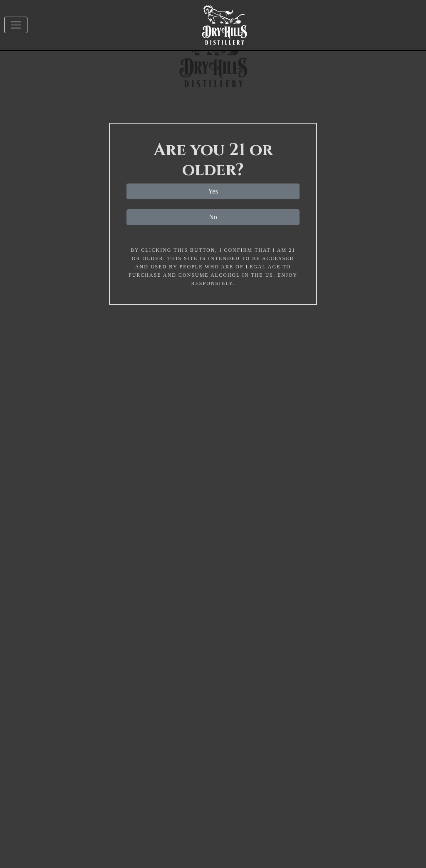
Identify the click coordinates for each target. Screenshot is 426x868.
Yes (213, 191)
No (213, 217)
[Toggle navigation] (16, 25)
